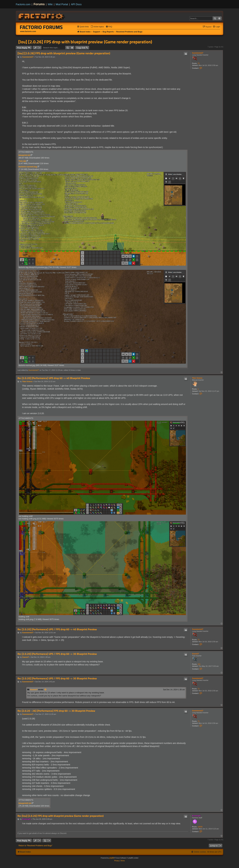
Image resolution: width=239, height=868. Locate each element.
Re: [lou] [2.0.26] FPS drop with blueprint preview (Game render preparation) (61, 816)
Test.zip (22, 161)
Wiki (50, 4)
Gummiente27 (198, 53)
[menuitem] (97, 27)
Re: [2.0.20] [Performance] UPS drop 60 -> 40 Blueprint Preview (54, 378)
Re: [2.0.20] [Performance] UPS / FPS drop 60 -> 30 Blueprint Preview (57, 654)
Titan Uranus (197, 378)
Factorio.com (23, 4)
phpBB (112, 858)
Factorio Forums (41, 27)
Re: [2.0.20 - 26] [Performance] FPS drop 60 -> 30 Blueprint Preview (56, 711)
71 (199, 63)
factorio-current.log (28, 167)
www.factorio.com (28, 31)
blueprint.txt (24, 155)
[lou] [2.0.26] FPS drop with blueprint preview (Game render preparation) (85, 42)
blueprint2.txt (25, 803)
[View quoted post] (46, 690)
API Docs (76, 4)
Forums (39, 4)
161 (199, 664)
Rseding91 (196, 816)
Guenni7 (195, 654)
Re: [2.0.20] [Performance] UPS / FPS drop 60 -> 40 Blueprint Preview (57, 629)
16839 (200, 827)
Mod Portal (62, 4)
